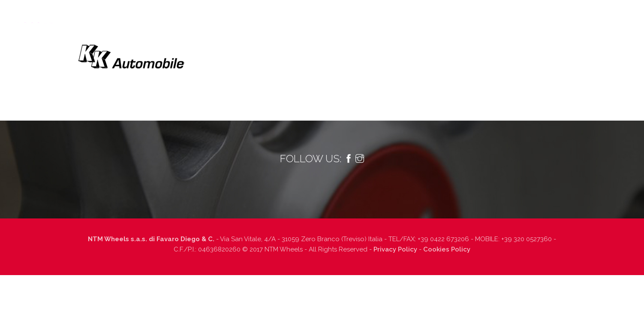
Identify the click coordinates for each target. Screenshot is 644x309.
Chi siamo (199, 16)
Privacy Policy (395, 249)
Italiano (614, 16)
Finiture (424, 16)
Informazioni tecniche (362, 16)
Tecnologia (245, 16)
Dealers (463, 16)
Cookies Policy (447, 249)
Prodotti (291, 16)
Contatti (563, 16)
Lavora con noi (512, 16)
